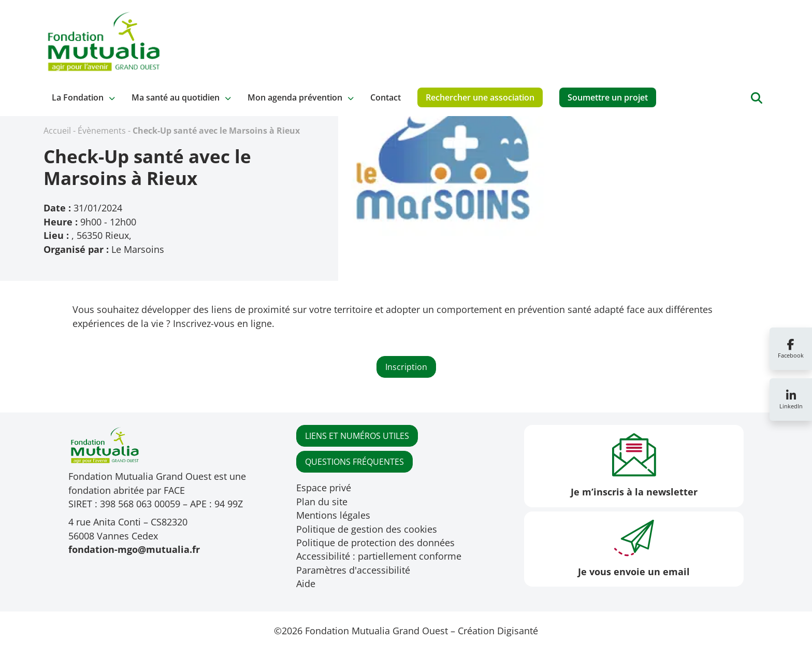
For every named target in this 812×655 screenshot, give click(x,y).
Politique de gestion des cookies (367, 529)
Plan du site (322, 502)
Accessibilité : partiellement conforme (379, 556)
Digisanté (518, 631)
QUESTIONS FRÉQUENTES (354, 462)
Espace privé (324, 488)
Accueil (57, 131)
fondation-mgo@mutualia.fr (134, 549)
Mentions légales (333, 515)
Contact (386, 97)
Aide (306, 583)
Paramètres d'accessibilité (353, 570)
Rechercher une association (480, 97)
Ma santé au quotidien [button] (176, 97)
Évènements (102, 131)
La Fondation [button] (78, 97)
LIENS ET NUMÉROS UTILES (357, 436)
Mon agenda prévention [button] (295, 97)
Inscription (406, 367)
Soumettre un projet (608, 97)
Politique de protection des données (375, 543)
